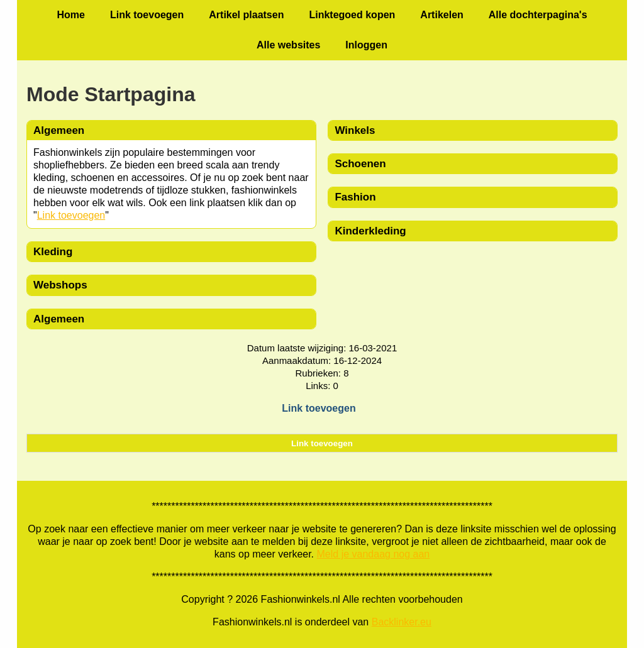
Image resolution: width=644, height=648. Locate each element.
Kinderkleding (370, 231)
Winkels (355, 130)
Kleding (53, 252)
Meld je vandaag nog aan (374, 554)
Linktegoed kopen (352, 15)
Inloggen (366, 45)
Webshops (60, 285)
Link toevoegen (147, 15)
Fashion (355, 197)
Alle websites (288, 45)
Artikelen (441, 15)
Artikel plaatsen (246, 15)
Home (70, 15)
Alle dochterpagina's (538, 15)
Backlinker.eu (402, 622)
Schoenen (360, 164)
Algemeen (59, 319)
